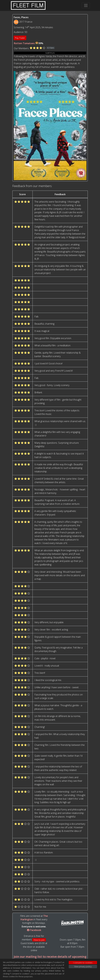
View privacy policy (83, 966)
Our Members (21, 48)
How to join (39, 940)
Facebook (34, 930)
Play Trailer (20, 38)
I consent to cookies (83, 963)
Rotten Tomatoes (24, 43)
